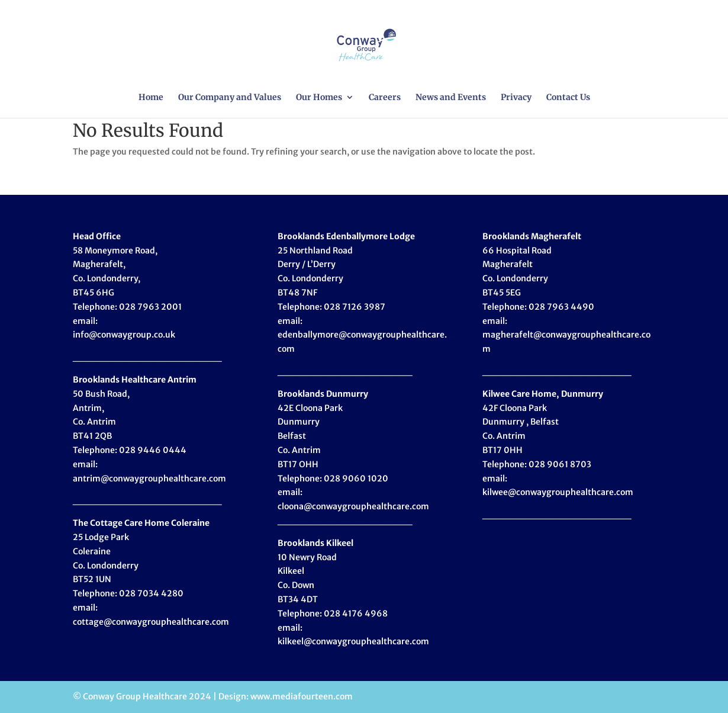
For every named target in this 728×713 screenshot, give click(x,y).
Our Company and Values (230, 98)
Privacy (516, 98)
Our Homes (319, 98)
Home (151, 98)
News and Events (451, 98)
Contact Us (568, 98)
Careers (385, 98)
